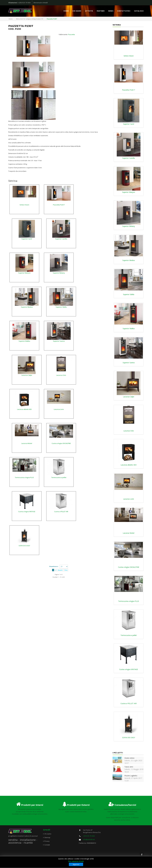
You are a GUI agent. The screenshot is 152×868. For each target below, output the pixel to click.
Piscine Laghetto (131, 776)
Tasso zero (129, 767)
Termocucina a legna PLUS (24, 477)
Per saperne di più (76, 861)
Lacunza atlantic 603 (24, 409)
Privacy (47, 841)
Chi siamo (77, 11)
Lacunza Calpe (27, 375)
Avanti (60, 570)
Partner (101, 11)
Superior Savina (59, 341)
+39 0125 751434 (89, 836)
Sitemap (47, 837)
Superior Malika (24, 341)
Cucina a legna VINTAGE (27, 512)
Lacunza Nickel (27, 443)
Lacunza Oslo (61, 375)
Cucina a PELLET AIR (61, 512)
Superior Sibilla (61, 307)
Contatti (47, 845)
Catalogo (139, 11)
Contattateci (124, 11)
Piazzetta (71, 34)
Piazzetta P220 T (59, 205)
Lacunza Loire (59, 409)
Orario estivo (129, 758)
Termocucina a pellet (59, 477)
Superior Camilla (61, 239)
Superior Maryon (24, 273)
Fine (66, 570)
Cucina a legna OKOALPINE (61, 443)
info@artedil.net (89, 839)
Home (66, 11)
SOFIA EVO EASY (24, 546)
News (111, 11)
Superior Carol (27, 239)
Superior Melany (59, 273)
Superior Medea (27, 307)
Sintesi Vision (24, 205)
